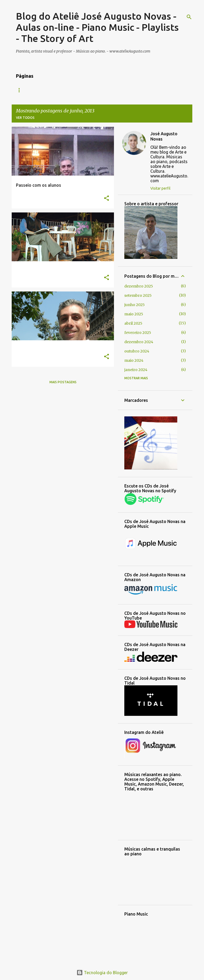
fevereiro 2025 (138, 333)
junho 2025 (135, 305)
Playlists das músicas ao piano (159, 90)
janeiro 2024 (136, 370)
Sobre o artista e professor (92, 90)
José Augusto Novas (164, 136)
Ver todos (25, 118)
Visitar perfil (160, 188)
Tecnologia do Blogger (102, 973)
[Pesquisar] (189, 17)
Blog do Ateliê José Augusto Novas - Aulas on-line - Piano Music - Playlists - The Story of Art (97, 27)
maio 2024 (134, 360)
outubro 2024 (137, 351)
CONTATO (46, 90)
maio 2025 (134, 314)
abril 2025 (133, 323)
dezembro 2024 (139, 342)
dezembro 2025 (139, 286)
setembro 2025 (138, 295)
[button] (107, 199)
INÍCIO (21, 90)
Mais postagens (63, 382)
